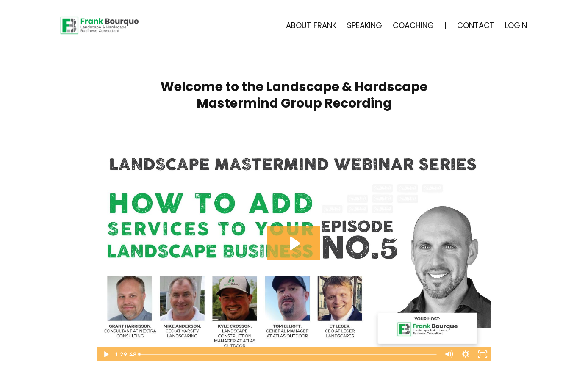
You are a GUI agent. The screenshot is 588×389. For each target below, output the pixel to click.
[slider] (288, 354)
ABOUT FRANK (311, 25)
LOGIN (516, 25)
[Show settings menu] (466, 354)
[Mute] (449, 354)
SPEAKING (365, 25)
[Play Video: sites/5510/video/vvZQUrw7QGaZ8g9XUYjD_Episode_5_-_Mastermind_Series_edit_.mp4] (294, 243)
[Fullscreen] (483, 354)
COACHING (413, 25)
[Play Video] (105, 354)
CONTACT (476, 25)
